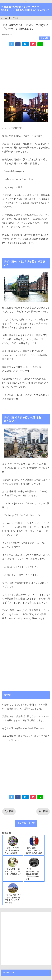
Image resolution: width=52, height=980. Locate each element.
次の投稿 (9, 811)
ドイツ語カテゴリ (26, 823)
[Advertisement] (26, 69)
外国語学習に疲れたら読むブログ (20, 7)
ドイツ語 (44, 38)
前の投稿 (43, 811)
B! (25, 44)
